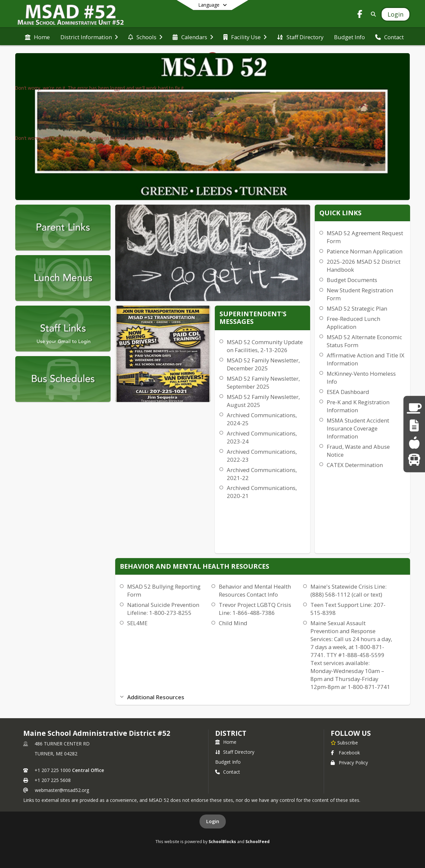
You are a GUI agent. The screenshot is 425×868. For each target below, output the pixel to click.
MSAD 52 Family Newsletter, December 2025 (263, 364)
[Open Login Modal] (395, 14)
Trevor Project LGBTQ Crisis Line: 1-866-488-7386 (255, 609)
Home (226, 742)
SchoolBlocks (222, 841)
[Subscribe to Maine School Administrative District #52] (344, 742)
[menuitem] (37, 37)
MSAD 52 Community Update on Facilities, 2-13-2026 (265, 346)
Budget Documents (352, 280)
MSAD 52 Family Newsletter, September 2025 (263, 383)
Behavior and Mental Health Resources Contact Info (255, 590)
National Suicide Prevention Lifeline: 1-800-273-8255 (163, 609)
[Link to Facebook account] (360, 15)
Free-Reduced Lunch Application (353, 323)
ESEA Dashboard (348, 392)
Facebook (345, 753)
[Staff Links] (414, 425)
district (231, 733)
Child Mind (233, 623)
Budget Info (228, 762)
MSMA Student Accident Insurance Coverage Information (358, 428)
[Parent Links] (414, 408)
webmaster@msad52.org (62, 790)
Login (213, 821)
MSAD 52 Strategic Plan (357, 308)
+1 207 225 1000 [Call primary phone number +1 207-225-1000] (53, 770)
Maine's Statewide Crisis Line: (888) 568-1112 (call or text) (348, 590)
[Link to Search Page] (372, 14)
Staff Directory (235, 752)
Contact (228, 772)
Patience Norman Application (365, 251)
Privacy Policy (349, 763)
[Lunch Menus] (414, 443)
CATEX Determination (355, 465)
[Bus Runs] (414, 460)
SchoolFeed (257, 841)
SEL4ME (137, 623)
